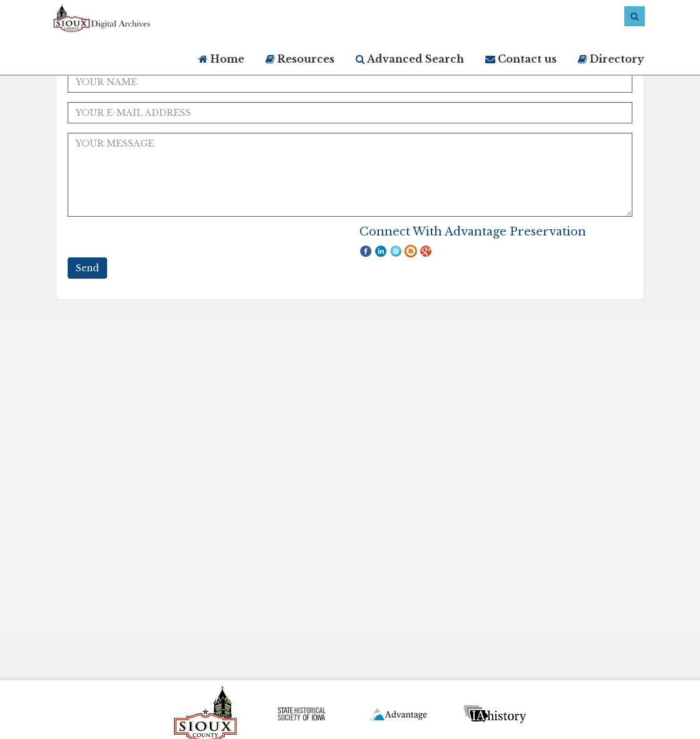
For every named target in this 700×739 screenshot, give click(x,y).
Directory (611, 59)
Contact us (521, 59)
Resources (300, 59)
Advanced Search (410, 59)
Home (221, 59)
